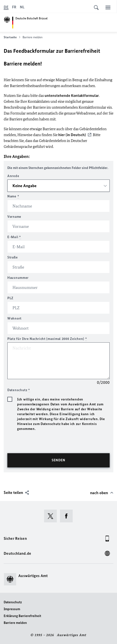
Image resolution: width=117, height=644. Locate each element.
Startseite (12, 37)
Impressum (12, 609)
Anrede (13, 176)
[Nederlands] (22, 7)
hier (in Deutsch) (72, 135)
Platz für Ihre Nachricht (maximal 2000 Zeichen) (47, 339)
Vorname (14, 217)
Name (13, 196)
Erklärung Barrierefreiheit (22, 616)
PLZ (10, 298)
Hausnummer (18, 278)
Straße (12, 257)
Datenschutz (13, 602)
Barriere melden (15, 623)
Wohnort (14, 318)
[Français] (14, 7)
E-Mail (14, 237)
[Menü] (108, 7)
